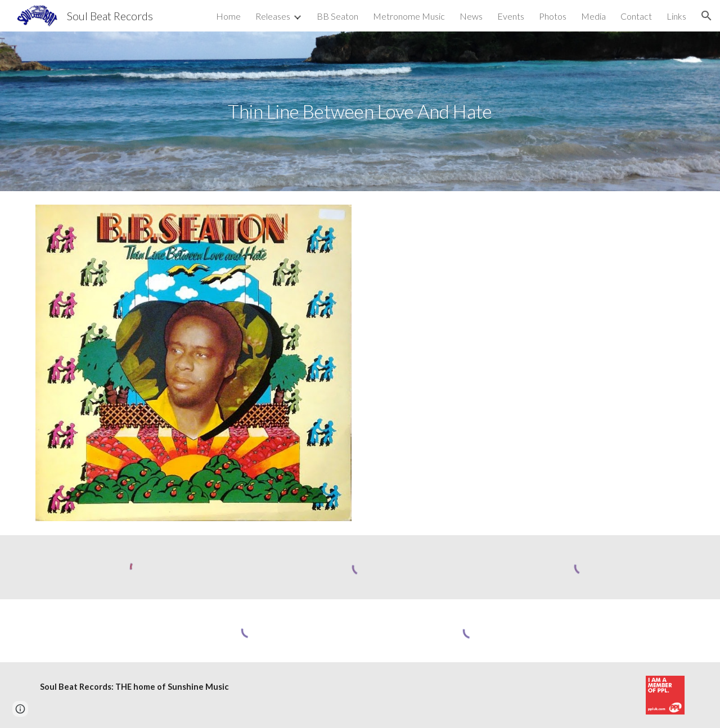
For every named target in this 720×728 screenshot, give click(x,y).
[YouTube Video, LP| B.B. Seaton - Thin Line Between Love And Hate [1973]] (526, 325)
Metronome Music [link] (409, 16)
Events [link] (511, 16)
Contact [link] (636, 16)
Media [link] (593, 16)
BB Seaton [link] (337, 16)
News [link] (471, 16)
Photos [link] (553, 16)
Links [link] (676, 16)
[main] (360, 112)
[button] (706, 16)
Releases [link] (273, 16)
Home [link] (228, 16)
